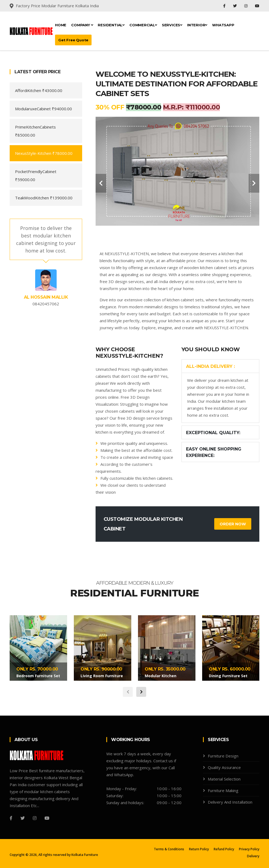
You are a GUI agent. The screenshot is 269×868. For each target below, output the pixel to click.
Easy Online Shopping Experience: (214, 452)
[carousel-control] (101, 183)
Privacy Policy (249, 849)
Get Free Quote (73, 40)
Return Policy (199, 849)
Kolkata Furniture (85, 855)
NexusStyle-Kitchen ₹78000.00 (44, 153)
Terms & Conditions (169, 849)
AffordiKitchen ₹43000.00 (39, 90)
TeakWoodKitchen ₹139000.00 (44, 198)
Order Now (233, 524)
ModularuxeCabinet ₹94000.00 (43, 109)
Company (82, 25)
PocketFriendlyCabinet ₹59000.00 (36, 175)
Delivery (253, 856)
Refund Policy (224, 849)
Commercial (143, 25)
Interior (197, 25)
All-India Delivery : (210, 366)
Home (61, 25)
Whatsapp (223, 25)
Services (172, 25)
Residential (111, 25)
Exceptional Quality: (213, 433)
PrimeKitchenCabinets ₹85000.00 (35, 131)
